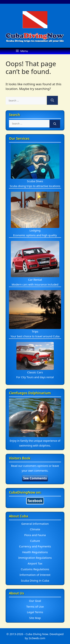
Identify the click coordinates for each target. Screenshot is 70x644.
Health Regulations (35, 552)
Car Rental (35, 280)
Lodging (35, 230)
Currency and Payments (35, 546)
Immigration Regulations (35, 558)
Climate (35, 529)
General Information (35, 524)
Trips (35, 331)
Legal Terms (35, 612)
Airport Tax (35, 563)
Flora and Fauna (35, 535)
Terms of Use (35, 606)
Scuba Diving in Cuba (35, 580)
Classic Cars (35, 372)
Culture (35, 541)
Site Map (35, 618)
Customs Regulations (35, 569)
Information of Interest (35, 575)
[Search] (52, 100)
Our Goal (35, 601)
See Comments (35, 478)
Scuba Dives (35, 181)
